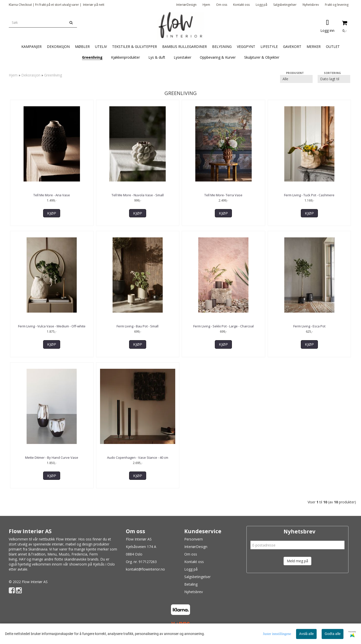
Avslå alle (306, 634)
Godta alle (333, 634)
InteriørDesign (186, 5)
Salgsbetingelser (285, 5)
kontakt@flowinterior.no (145, 569)
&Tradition (37, 554)
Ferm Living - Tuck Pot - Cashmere (309, 195)
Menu (52, 554)
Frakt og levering (337, 5)
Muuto (64, 554)
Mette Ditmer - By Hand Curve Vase (52, 457)
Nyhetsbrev (311, 5)
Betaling (191, 584)
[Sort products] (334, 79)
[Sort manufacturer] (296, 79)
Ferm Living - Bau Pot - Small (138, 326)
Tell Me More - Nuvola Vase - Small (138, 195)
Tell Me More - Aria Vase (52, 195)
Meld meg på (297, 561)
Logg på (261, 5)
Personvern (194, 539)
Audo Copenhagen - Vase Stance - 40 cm (138, 457)
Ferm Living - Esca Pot (309, 326)
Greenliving (53, 75)
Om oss (222, 5)
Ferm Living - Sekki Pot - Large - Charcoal (223, 326)
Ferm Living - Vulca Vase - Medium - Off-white (52, 326)
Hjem (206, 5)
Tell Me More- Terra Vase (223, 195)
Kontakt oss (241, 5)
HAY (22, 559)
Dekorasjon (31, 75)
